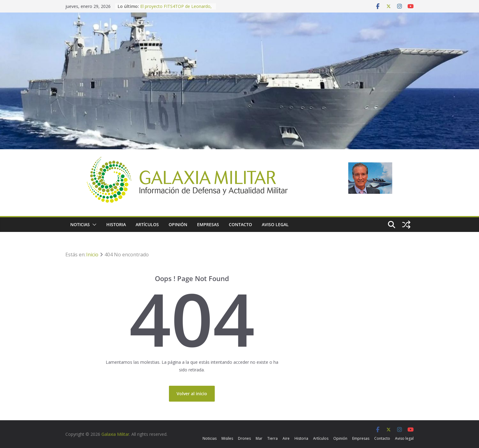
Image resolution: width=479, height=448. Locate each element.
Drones (244, 438)
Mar (259, 438)
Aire (286, 438)
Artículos (147, 224)
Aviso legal (275, 224)
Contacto (240, 224)
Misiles (227, 438)
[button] (93, 225)
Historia (116, 224)
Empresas (208, 224)
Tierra (272, 438)
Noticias (80, 224)
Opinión (178, 224)
